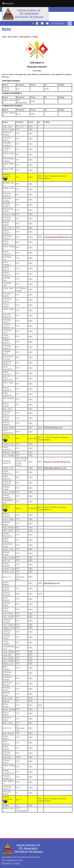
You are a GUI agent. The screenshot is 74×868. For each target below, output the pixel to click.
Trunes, (6, 805)
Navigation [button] (8, 3)
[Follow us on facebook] (33, 24)
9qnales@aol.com (52, 583)
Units (4, 37)
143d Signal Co (25, 37)
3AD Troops (12, 37)
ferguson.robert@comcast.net (57, 462)
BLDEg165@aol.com (53, 428)
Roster (35, 37)
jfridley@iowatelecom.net (55, 468)
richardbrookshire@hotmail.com (58, 237)
